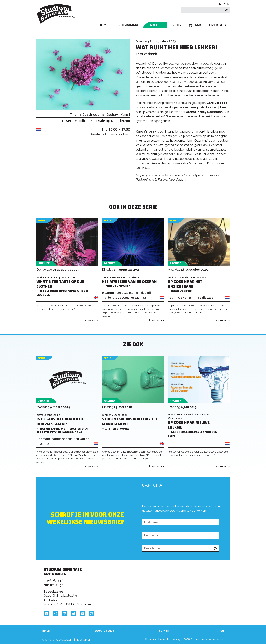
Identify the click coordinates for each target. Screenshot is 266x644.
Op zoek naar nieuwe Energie (189, 425)
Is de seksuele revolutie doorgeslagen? (60, 422)
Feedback (135, 583)
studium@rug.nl (54, 585)
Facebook (46, 614)
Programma (127, 25)
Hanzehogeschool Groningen (188, 594)
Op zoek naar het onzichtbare (185, 284)
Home (103, 25)
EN (227, 4)
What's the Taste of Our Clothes (60, 284)
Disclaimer (84, 640)
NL (221, 4)
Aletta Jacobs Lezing (48, 415)
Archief (157, 25)
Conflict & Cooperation (115, 415)
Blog (176, 25)
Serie (42, 221)
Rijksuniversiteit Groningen (188, 582)
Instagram (55, 614)
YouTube (82, 614)
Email (91, 614)
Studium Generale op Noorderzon (103, 121)
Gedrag (112, 115)
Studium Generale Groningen (56, 14)
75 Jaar (195, 25)
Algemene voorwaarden (57, 640)
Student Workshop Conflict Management (130, 422)
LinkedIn (64, 614)
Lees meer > (91, 320)
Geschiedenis (93, 115)
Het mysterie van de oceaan (129, 282)
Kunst (125, 115)
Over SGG (217, 25)
